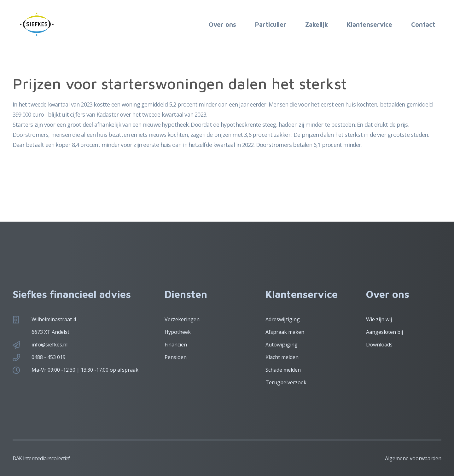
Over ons (222, 24)
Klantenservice (370, 24)
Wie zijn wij (379, 319)
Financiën (176, 345)
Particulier (271, 24)
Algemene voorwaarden (413, 458)
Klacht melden (282, 357)
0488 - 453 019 (49, 357)
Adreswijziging (283, 319)
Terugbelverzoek (286, 382)
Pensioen (176, 357)
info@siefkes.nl (49, 345)
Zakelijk (317, 24)
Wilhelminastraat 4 (54, 319)
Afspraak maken (285, 332)
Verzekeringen (182, 319)
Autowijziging (282, 345)
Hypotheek (178, 332)
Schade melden (283, 370)
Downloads (379, 345)
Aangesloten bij (384, 332)
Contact (423, 24)
